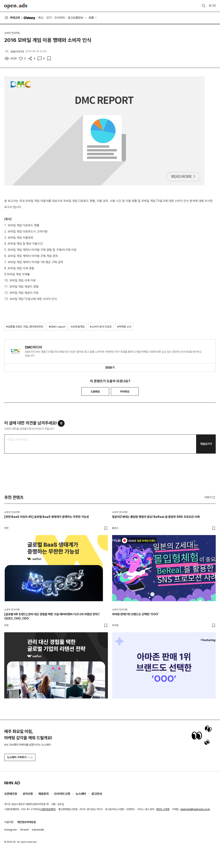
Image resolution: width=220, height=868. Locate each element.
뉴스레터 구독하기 (20, 757)
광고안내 (97, 794)
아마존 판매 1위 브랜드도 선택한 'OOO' (135, 614)
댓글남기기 (206, 444)
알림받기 (110, 368)
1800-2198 (163, 809)
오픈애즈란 (11, 794)
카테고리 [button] (12, 18)
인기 (49, 18)
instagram (11, 830)
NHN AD (12, 783)
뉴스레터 (81, 794)
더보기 (210, 497)
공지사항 (28, 794)
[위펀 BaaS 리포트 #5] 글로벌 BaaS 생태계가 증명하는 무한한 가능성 (47, 517)
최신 (41, 18)
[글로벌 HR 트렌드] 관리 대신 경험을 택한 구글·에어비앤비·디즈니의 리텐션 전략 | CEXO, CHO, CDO (52, 616)
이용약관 (9, 822)
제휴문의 (43, 794)
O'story (29, 18)
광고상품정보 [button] (75, 18)
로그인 (212, 6)
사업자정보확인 (48, 809)
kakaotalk (38, 830)
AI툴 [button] (91, 18)
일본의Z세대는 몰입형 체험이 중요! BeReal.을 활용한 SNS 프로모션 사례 (156, 517)
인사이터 (60, 18)
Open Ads (16, 6)
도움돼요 (95, 392)
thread (24, 830)
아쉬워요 (125, 392)
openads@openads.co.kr (195, 809)
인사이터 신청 (62, 794)
